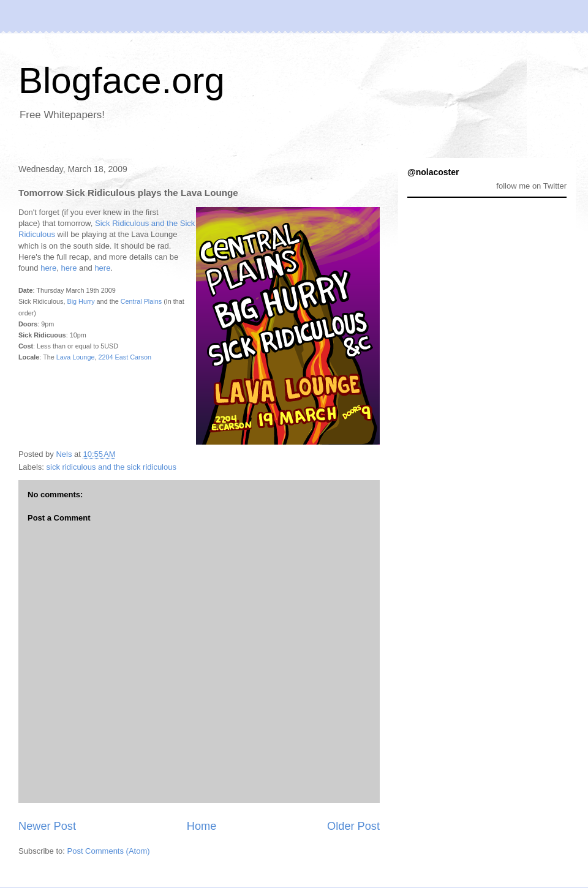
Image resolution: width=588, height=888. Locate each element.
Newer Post (47, 826)
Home (202, 826)
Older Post (353, 826)
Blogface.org (122, 81)
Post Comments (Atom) (109, 851)
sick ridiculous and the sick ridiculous (111, 467)
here (48, 268)
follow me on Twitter (531, 186)
